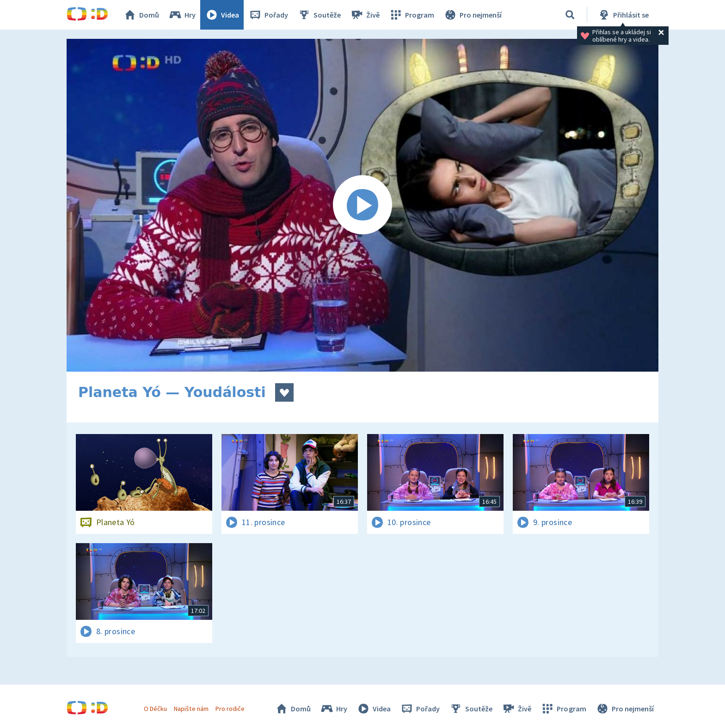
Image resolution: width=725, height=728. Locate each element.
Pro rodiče (230, 709)
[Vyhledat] (570, 15)
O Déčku (155, 709)
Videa (222, 15)
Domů (141, 15)
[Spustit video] (362, 205)
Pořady (268, 15)
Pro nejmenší (473, 15)
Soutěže (319, 15)
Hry (182, 15)
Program (412, 15)
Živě (365, 15)
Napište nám (191, 709)
